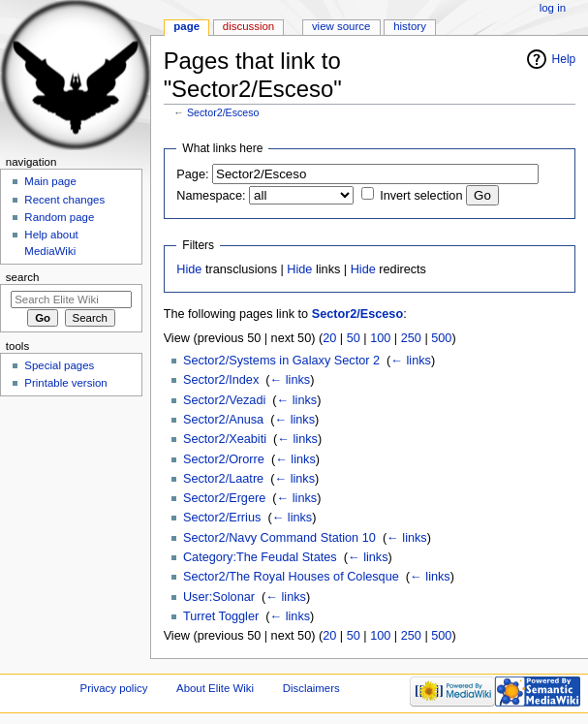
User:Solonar (219, 597)
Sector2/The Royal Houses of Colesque (291, 577)
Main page (50, 181)
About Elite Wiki (215, 688)
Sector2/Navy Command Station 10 (279, 538)
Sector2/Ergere (224, 498)
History (410, 26)
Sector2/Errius (222, 518)
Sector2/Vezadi (224, 400)
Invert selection (421, 196)
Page (186, 26)
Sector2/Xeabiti (225, 439)
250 (411, 338)
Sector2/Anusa (223, 420)
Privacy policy (114, 688)
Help (564, 59)
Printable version (65, 383)
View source (341, 26)
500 (441, 338)
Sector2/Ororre (224, 459)
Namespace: (211, 196)
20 (329, 338)
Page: (192, 174)
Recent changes (64, 200)
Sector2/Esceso (223, 112)
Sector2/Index (221, 380)
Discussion (248, 26)
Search (23, 277)
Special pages (59, 365)
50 (354, 338)
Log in (553, 8)
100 (380, 338)
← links (411, 361)
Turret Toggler (221, 616)
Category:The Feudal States (260, 557)
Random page (59, 217)
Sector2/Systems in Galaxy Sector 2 (281, 361)
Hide (189, 269)
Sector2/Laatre (223, 479)
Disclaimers (311, 688)
